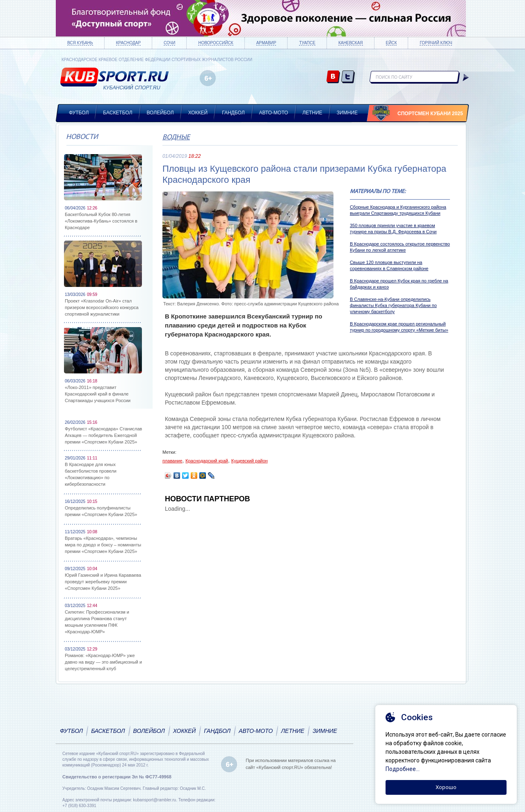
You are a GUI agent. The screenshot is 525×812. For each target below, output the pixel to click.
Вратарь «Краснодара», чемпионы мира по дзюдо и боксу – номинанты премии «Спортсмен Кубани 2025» (103, 545)
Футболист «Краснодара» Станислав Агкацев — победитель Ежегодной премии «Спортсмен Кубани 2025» (103, 435)
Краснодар (128, 43)
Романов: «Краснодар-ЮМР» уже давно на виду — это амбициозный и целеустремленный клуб (103, 662)
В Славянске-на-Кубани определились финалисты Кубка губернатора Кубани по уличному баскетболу (393, 305)
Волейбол (160, 113)
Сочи (169, 43)
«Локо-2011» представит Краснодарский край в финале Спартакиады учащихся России (98, 394)
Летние (312, 113)
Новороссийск (216, 43)
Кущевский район (250, 461)
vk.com (333, 77)
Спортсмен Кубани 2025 (430, 114)
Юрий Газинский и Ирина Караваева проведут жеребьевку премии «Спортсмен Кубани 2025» (103, 582)
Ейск (391, 43)
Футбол (79, 113)
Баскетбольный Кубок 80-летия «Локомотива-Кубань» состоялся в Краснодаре (101, 221)
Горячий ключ (436, 43)
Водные (176, 138)
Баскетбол (118, 113)
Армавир (266, 43)
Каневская (351, 43)
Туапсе (307, 43)
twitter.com (348, 77)
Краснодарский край (207, 461)
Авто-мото (274, 113)
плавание (172, 461)
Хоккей (198, 113)
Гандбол (233, 113)
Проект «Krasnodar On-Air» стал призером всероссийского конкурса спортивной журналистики (102, 307)
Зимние (347, 113)
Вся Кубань (80, 43)
